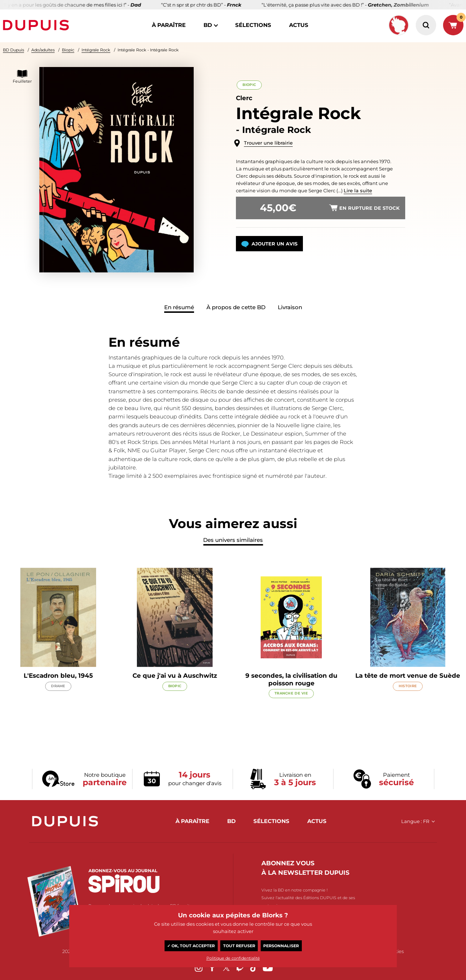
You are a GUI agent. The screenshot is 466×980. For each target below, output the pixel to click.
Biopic (68, 50)
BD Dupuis (13, 50)
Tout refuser (239, 946)
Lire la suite (358, 190)
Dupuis (37, 25)
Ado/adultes (43, 50)
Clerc (244, 98)
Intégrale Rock (96, 50)
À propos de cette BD (236, 307)
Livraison (290, 307)
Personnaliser (281, 946)
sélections (253, 25)
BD (208, 25)
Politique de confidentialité (233, 958)
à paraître (169, 25)
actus (299, 25)
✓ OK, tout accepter (191, 946)
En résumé (179, 307)
